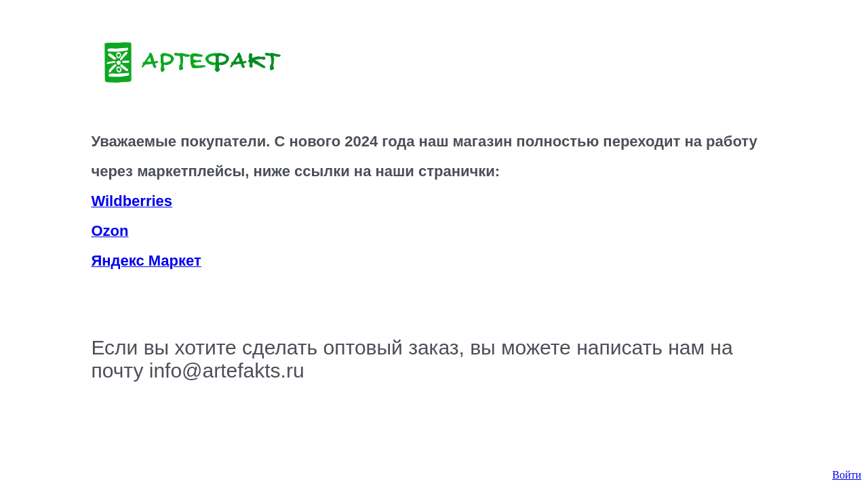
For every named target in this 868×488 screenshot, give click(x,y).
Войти (847, 475)
